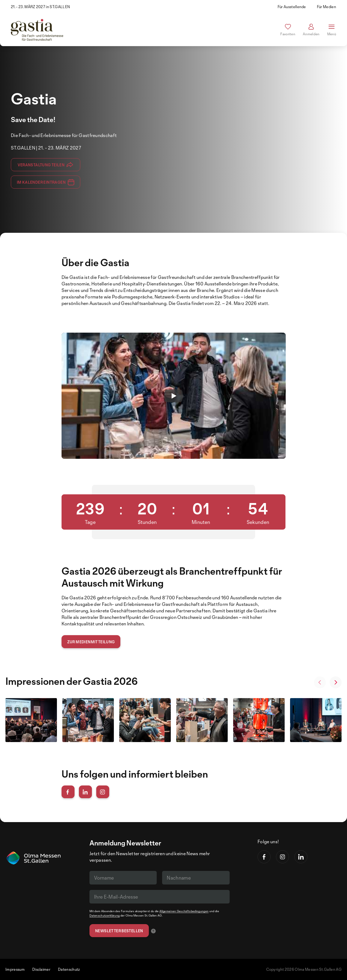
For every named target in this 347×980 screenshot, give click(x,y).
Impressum (15, 969)
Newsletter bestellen (119, 931)
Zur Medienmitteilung (91, 642)
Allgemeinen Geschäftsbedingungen (184, 911)
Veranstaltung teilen (45, 165)
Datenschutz (69, 969)
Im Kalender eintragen (46, 182)
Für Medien (327, 7)
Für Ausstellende (292, 7)
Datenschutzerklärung (105, 915)
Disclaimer (41, 969)
